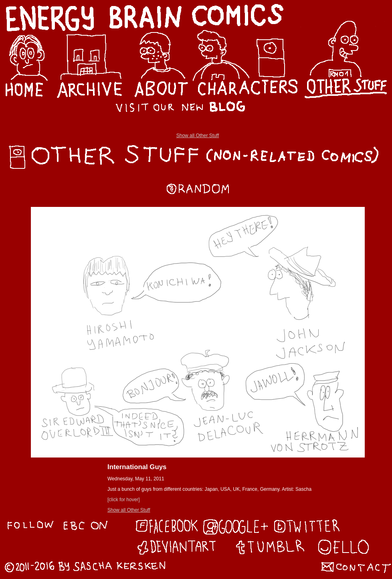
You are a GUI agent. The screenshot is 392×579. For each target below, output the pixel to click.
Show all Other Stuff (198, 136)
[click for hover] (124, 500)
